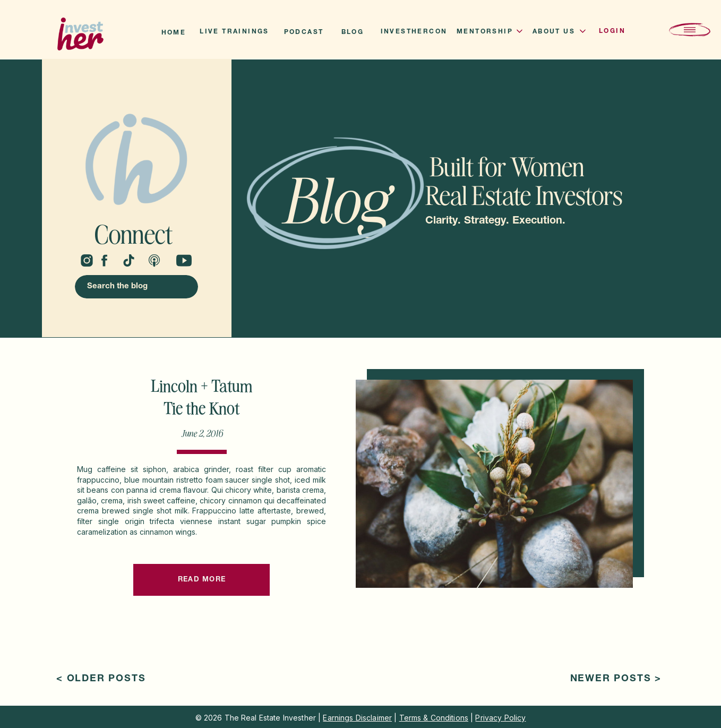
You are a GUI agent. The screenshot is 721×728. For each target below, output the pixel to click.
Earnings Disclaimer (357, 718)
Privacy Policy (500, 718)
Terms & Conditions (434, 718)
